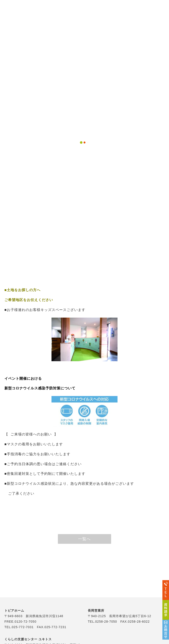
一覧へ (84, 539)
